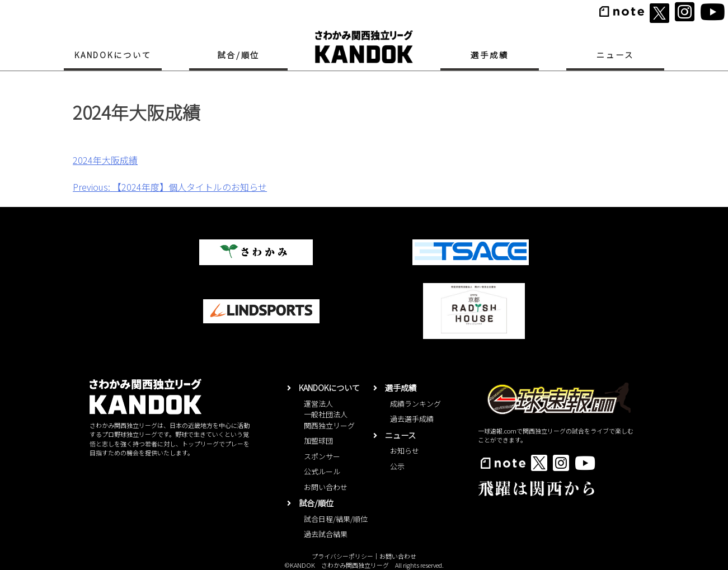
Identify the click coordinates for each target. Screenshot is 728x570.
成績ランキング (415, 404)
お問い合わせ (326, 487)
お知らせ (405, 451)
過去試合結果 (326, 534)
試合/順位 (238, 55)
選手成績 (489, 55)
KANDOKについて (113, 55)
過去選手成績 (412, 419)
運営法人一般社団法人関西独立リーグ (329, 414)
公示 (397, 466)
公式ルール (322, 471)
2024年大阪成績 (105, 160)
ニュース (615, 55)
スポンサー (322, 456)
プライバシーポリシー (342, 556)
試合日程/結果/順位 (336, 519)
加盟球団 (318, 441)
